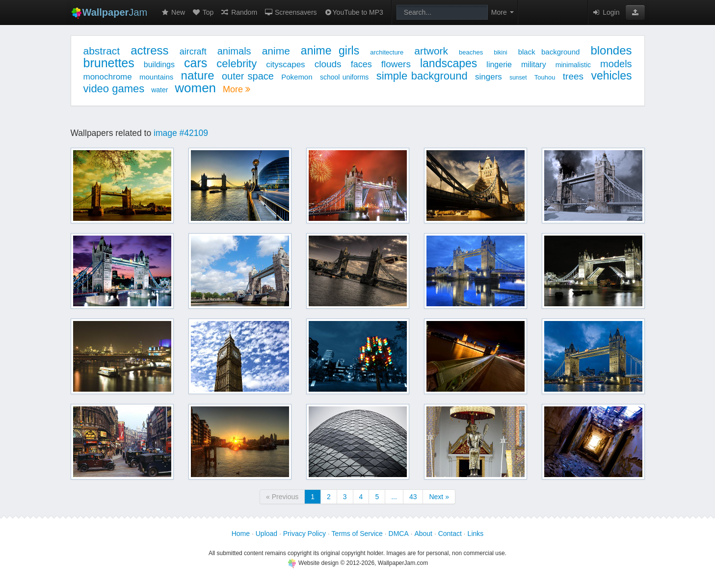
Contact (450, 534)
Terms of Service (357, 534)
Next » (439, 497)
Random (239, 12)
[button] (635, 12)
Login (606, 12)
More (237, 89)
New (173, 12)
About (423, 534)
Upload (266, 534)
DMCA (399, 534)
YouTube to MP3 (354, 12)
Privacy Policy (305, 534)
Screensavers (290, 12)
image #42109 (181, 133)
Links (476, 534)
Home (241, 534)
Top (203, 12)
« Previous (282, 497)
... (394, 497)
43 (413, 497)
